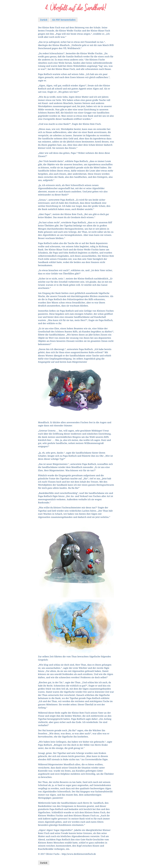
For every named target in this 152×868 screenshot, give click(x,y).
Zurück (44, 20)
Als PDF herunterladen (64, 20)
